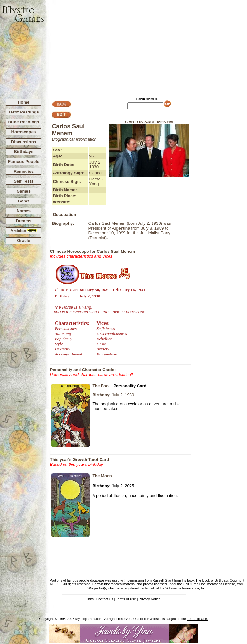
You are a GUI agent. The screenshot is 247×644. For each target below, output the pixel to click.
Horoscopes (23, 132)
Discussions (24, 142)
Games (24, 191)
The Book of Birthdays (212, 580)
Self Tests (24, 181)
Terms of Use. (198, 619)
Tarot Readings (24, 112)
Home (23, 102)
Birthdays (23, 152)
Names (24, 211)
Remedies (23, 171)
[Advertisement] (146, 47)
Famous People (24, 161)
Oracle (24, 241)
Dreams (24, 221)
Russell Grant (163, 580)
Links (90, 599)
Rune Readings (23, 122)
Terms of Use (126, 599)
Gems (23, 201)
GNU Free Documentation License (209, 584)
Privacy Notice (150, 599)
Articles (24, 231)
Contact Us (105, 599)
